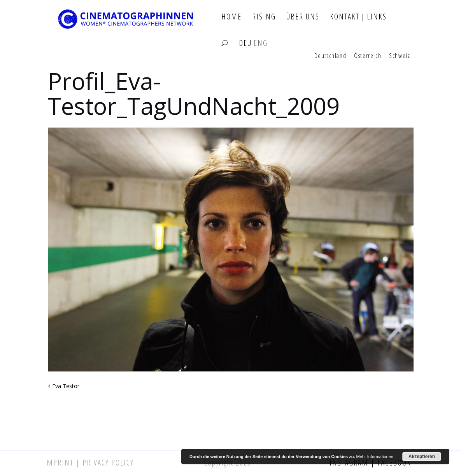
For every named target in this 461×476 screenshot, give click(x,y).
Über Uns (303, 17)
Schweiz (400, 56)
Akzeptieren (422, 457)
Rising (264, 17)
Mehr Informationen (375, 457)
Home (231, 17)
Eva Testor (66, 386)
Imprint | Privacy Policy (89, 463)
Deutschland (330, 56)
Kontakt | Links (358, 17)
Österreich (368, 56)
